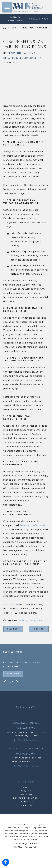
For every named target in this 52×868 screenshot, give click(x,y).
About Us (26, 791)
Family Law (36, 621)
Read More (13, 674)
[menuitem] (26, 787)
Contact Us (26, 805)
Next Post (39, 629)
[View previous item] (5, 682)
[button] (6, 862)
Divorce (23, 621)
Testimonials (26, 802)
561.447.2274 (39, 19)
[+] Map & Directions (26, 740)
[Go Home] (6, 28)
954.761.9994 (26, 754)
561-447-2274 (26, 707)
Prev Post (13, 629)
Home (26, 787)
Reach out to (11, 605)
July (14, 28)
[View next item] (17, 682)
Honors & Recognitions (26, 798)
